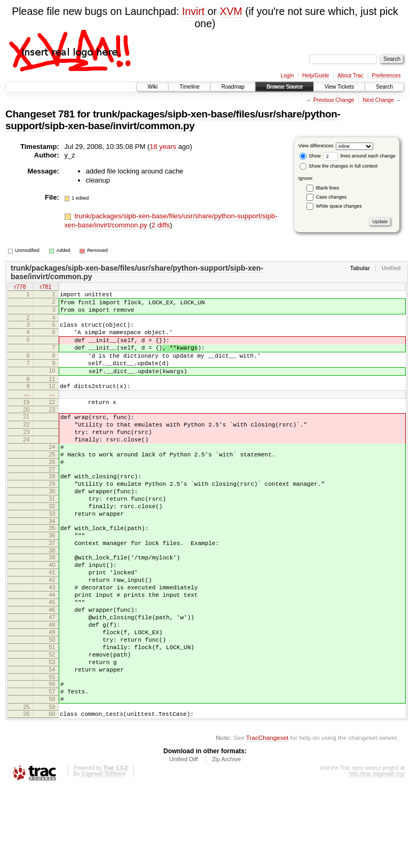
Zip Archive (226, 839)
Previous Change (334, 100)
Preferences (387, 76)
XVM (231, 11)
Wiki (152, 87)
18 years (163, 147)
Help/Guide (316, 76)
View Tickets (339, 87)
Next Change (378, 100)
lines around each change (359, 156)
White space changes (339, 206)
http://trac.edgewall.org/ (377, 854)
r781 (45, 288)
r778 (20, 288)
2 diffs (161, 225)
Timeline (189, 87)
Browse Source (285, 87)
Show (310, 156)
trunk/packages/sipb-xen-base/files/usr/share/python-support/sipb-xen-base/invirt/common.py (173, 120)
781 (66, 114)
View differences (316, 146)
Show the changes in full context (339, 166)
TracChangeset (267, 818)
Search (384, 87)
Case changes (332, 197)
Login (287, 76)
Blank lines (328, 188)
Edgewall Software (103, 854)
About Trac (350, 76)
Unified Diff (184, 839)
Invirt (193, 11)
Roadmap (233, 87)
